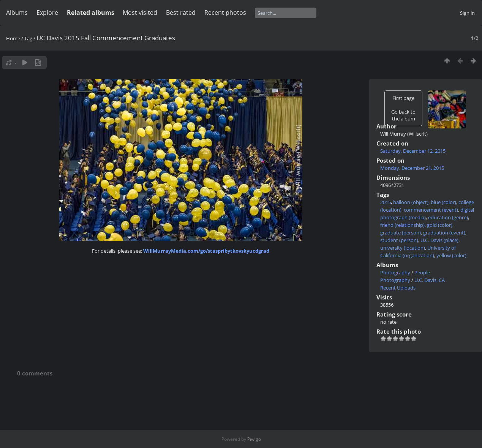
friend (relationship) (402, 225)
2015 (386, 202)
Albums (17, 13)
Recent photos (225, 13)
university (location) (403, 248)
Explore (47, 13)
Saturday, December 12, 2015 (413, 151)
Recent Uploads (398, 288)
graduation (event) (444, 233)
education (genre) (448, 217)
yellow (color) (451, 255)
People (422, 272)
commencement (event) (431, 210)
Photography (395, 272)
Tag (28, 38)
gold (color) (440, 225)
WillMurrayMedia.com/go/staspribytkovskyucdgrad (206, 251)
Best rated (181, 13)
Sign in (467, 13)
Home (13, 38)
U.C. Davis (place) (439, 240)
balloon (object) (411, 202)
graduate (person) (401, 233)
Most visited (140, 13)
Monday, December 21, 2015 (412, 168)
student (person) (399, 240)
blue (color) (443, 202)
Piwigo (254, 439)
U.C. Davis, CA (430, 280)
